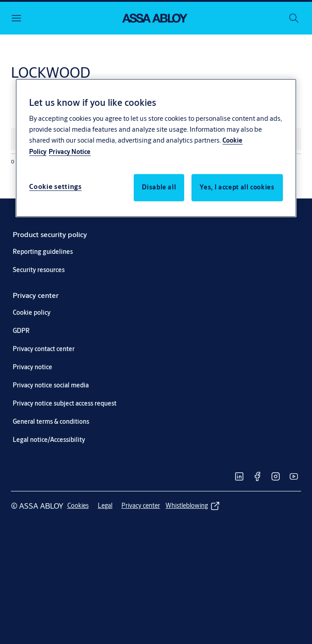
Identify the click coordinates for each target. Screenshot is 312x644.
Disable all (159, 188)
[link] (50, 234)
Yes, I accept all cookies (237, 188)
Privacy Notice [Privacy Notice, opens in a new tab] (70, 152)
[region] (156, 148)
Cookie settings (55, 187)
